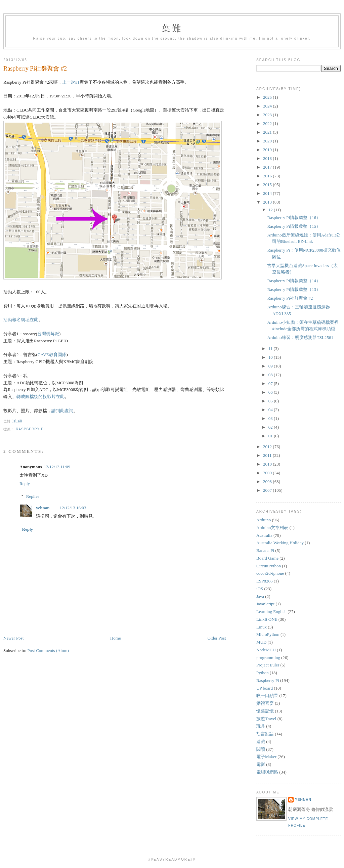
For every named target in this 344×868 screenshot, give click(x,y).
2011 (268, 455)
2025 (268, 97)
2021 (268, 132)
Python (263, 673)
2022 (268, 123)
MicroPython (268, 634)
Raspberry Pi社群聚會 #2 (35, 69)
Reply (25, 484)
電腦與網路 (267, 772)
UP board (265, 688)
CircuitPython (269, 566)
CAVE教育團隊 (52, 355)
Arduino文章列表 (272, 528)
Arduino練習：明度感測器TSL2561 (300, 337)
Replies (33, 496)
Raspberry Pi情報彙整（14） (294, 281)
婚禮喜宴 (265, 703)
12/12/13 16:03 (73, 508)
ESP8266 (264, 581)
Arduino (264, 520)
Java (260, 596)
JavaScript (265, 604)
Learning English (271, 612)
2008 (268, 482)
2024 (268, 106)
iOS (260, 589)
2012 (268, 447)
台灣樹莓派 (48, 334)
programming (268, 658)
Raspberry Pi (30, 429)
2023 (268, 115)
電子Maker (266, 757)
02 (271, 427)
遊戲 (261, 742)
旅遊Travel (266, 719)
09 (271, 366)
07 (271, 383)
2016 (268, 176)
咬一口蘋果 (267, 696)
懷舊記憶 (265, 711)
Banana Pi (265, 550)
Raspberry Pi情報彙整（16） (294, 218)
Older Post (217, 638)
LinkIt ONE (267, 619)
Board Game (267, 558)
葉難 (172, 28)
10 (271, 357)
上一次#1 (71, 82)
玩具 (261, 726)
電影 (261, 764)
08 (271, 375)
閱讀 (261, 749)
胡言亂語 (265, 734)
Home (116, 638)
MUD (261, 642)
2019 (268, 150)
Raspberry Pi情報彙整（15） (294, 226)
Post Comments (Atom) (48, 650)
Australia (264, 535)
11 (271, 349)
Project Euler (268, 665)
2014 (268, 193)
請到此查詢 (62, 411)
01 (271, 436)
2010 (268, 464)
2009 (268, 473)
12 (271, 210)
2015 (268, 185)
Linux (262, 627)
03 (271, 418)
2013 (268, 202)
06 (271, 392)
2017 (268, 167)
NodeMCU (266, 650)
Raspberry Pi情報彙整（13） (294, 289)
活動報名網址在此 (21, 320)
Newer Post (13, 638)
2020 (268, 141)
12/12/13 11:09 (57, 467)
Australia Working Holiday (280, 543)
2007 (268, 490)
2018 (268, 158)
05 (271, 401)
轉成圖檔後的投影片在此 (40, 397)
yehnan (43, 508)
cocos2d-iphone (270, 573)
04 (271, 410)
